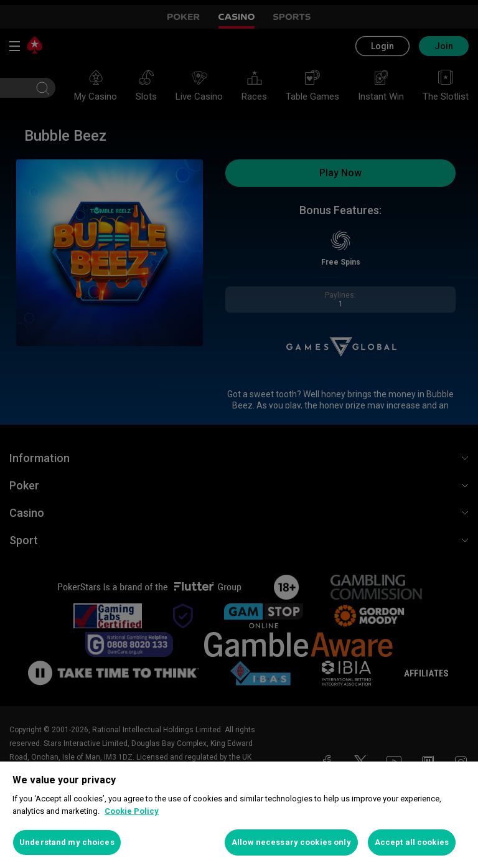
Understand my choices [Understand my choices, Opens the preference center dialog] (67, 842)
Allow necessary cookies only (291, 842)
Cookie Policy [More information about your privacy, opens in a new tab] (132, 811)
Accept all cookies (412, 842)
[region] (239, 815)
